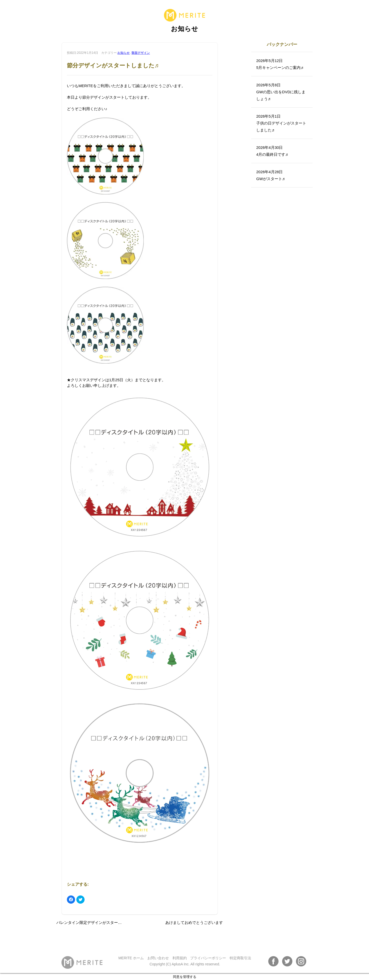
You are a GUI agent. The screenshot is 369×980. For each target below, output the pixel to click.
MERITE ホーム (131, 958)
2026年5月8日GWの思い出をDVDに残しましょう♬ (281, 92)
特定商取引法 (240, 958)
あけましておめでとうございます (194, 922)
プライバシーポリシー (208, 958)
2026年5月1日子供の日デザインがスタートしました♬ (281, 123)
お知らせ (124, 53)
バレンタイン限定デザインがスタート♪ (90, 922)
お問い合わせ (158, 958)
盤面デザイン (141, 53)
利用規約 (180, 958)
